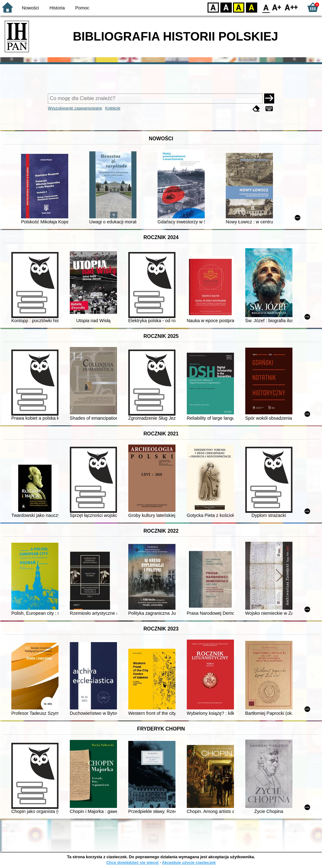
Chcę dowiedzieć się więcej (132, 862)
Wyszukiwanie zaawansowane (75, 108)
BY (251, 7)
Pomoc (82, 8)
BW (226, 7)
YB (239, 7)
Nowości (31, 8)
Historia (57, 8)
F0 (266, 7)
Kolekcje (113, 108)
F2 (291, 7)
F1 (277, 7)
